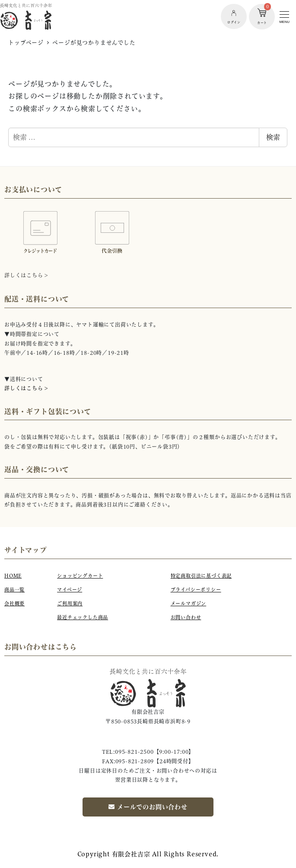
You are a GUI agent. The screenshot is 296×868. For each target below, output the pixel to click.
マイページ (70, 590)
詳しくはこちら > (26, 388)
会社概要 (14, 604)
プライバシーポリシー (196, 590)
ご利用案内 (70, 604)
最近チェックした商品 (83, 617)
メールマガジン (189, 604)
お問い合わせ (186, 617)
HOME (13, 576)
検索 (273, 137)
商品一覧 (14, 590)
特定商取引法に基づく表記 (201, 576)
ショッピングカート (80, 576)
